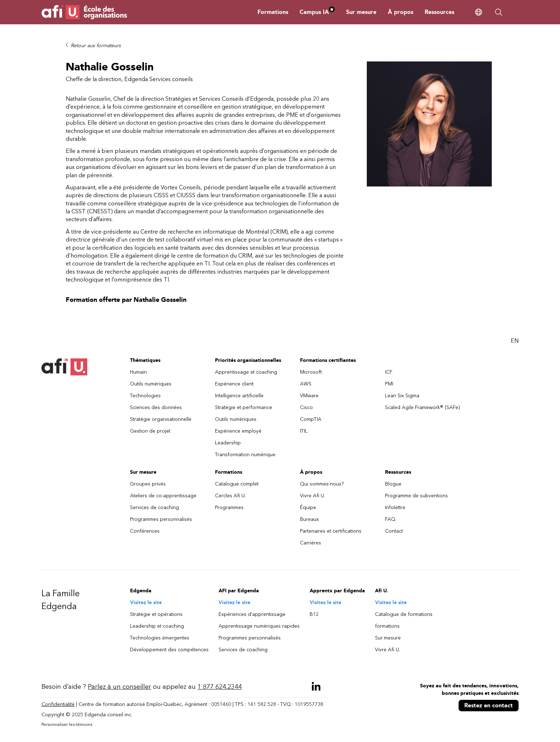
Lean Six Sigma (402, 396)
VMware (309, 396)
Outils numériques (151, 384)
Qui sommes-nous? (322, 484)
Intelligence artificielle (239, 396)
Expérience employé (238, 431)
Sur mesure (361, 12)
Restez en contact (489, 705)
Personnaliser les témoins (67, 724)
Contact (394, 531)
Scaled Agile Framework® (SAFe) (422, 407)
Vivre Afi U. (312, 496)
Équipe (308, 507)
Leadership (228, 443)
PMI (389, 384)
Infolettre (395, 507)
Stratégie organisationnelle (161, 419)
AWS (306, 384)
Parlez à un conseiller (119, 687)
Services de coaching (154, 507)
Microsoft (311, 372)
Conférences (145, 531)
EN (515, 341)
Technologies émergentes (160, 638)
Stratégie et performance (244, 407)
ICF (389, 372)
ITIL (304, 431)
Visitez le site (146, 602)
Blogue (393, 484)
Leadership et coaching (157, 626)
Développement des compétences (169, 650)
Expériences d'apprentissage (252, 614)
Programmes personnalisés (161, 519)
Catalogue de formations (404, 614)
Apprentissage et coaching (246, 372)
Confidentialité (58, 704)
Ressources (439, 12)
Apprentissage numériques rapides (259, 626)
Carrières (311, 543)
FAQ (390, 519)
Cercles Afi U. (230, 496)
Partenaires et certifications (331, 531)
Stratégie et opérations (156, 614)
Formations (273, 12)
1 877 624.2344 (220, 687)
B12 (314, 614)
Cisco (306, 407)
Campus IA (317, 12)
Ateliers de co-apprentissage (163, 496)
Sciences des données (156, 407)
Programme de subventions (416, 496)
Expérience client (234, 384)
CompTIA (311, 419)
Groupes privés (148, 484)
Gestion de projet (150, 431)
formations (387, 626)
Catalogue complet (237, 484)
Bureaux (309, 519)
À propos (401, 12)
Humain (138, 372)
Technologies (145, 396)
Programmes (229, 507)
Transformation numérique (245, 455)
